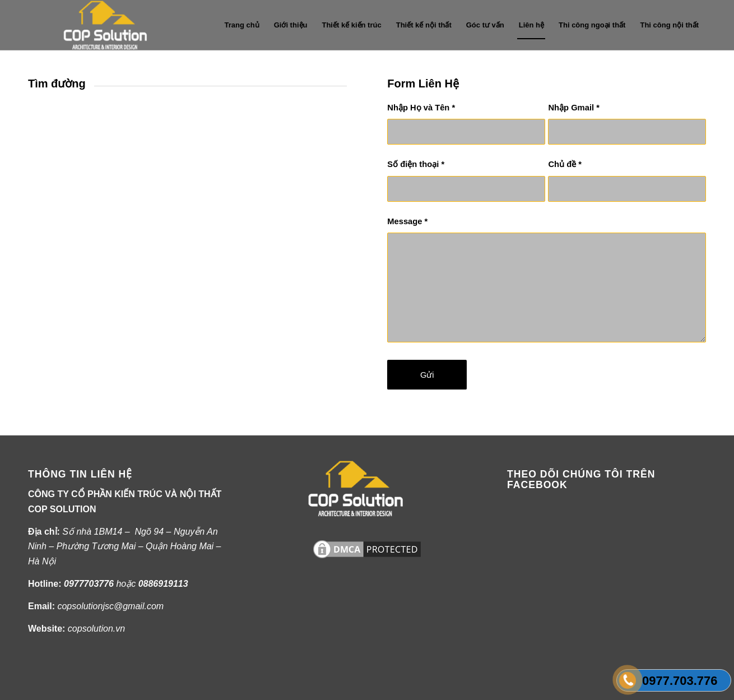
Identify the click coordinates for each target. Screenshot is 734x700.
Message (407, 221)
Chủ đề (565, 164)
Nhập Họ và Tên (421, 108)
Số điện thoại (416, 164)
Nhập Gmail (573, 108)
